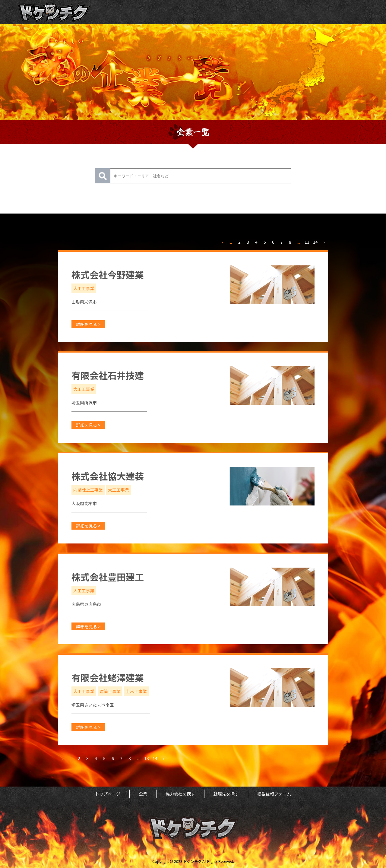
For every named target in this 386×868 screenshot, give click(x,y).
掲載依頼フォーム (274, 794)
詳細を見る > (88, 324)
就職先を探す (226, 794)
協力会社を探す (180, 794)
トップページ (108, 794)
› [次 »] (324, 242)
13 (307, 242)
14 (315, 242)
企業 (143, 794)
